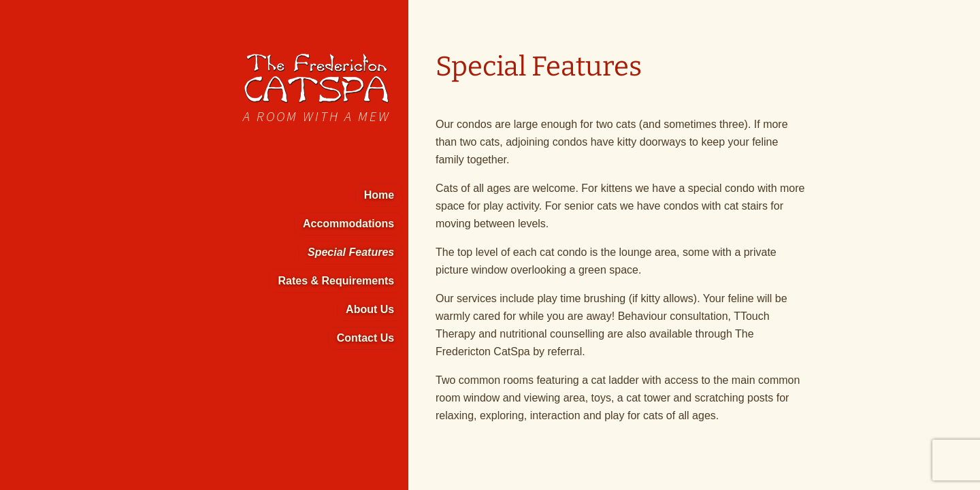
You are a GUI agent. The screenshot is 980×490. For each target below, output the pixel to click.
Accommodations (348, 224)
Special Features (351, 252)
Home (379, 195)
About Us (370, 309)
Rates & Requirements (336, 281)
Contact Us (365, 338)
